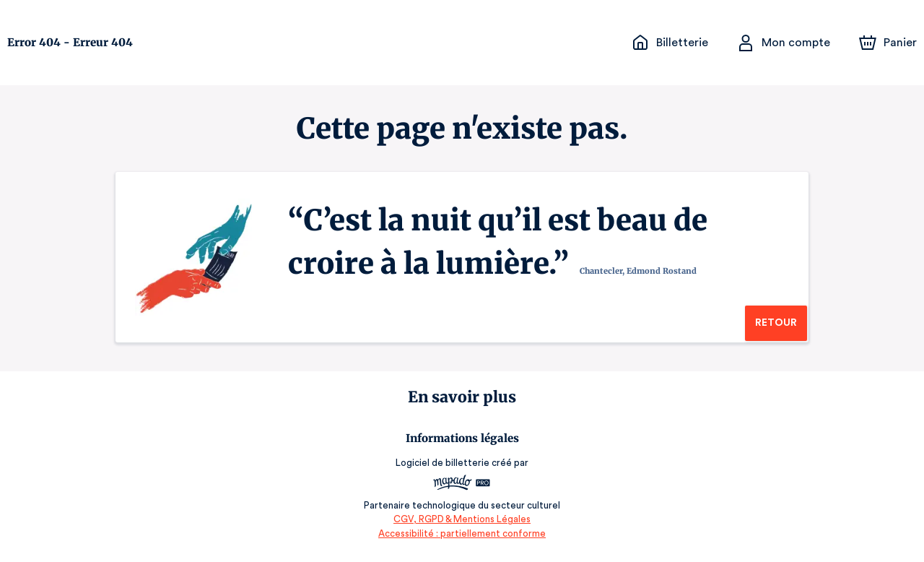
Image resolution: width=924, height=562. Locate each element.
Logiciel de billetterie (443, 463)
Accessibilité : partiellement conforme (462, 533)
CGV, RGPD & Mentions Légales (462, 519)
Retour (776, 323)
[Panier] (888, 43)
